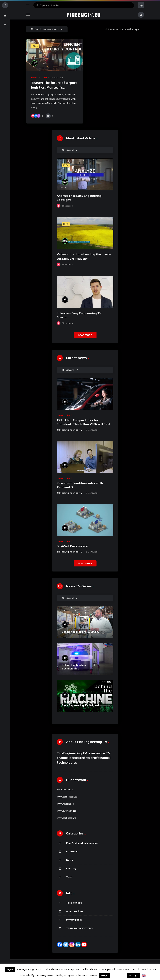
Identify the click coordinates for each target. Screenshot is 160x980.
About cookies (75, 911)
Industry (71, 868)
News (34, 77)
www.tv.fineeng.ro (67, 811)
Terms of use (74, 903)
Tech (44, 77)
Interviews (73, 851)
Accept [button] (104, 975)
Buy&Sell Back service (72, 546)
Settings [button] (133, 975)
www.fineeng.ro (65, 804)
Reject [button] (10, 969)
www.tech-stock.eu (67, 797)
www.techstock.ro (66, 818)
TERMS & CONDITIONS (79, 928)
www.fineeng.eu (66, 789)
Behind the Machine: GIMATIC (80, 632)
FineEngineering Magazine (82, 843)
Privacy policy (74, 920)
